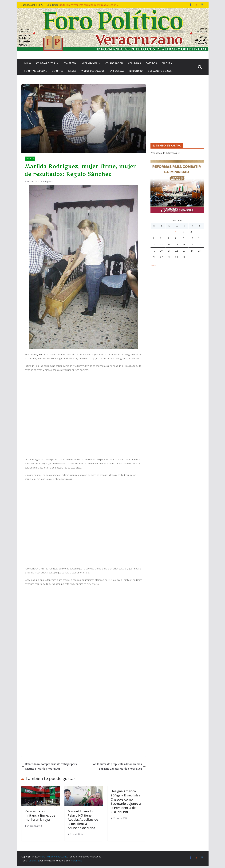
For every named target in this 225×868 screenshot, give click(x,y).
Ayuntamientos (45, 63)
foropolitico (49, 182)
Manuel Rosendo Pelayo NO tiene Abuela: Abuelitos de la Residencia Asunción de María (83, 820)
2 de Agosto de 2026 (160, 71)
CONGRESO (70, 63)
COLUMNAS (134, 63)
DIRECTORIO (136, 71)
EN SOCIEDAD (117, 71)
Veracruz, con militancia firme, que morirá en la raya (40, 815)
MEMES (72, 71)
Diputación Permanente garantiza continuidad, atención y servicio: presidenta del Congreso (88, 6)
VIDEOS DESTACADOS (93, 71)
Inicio (27, 63)
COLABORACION (114, 63)
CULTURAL (168, 63)
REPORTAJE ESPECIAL (35, 71)
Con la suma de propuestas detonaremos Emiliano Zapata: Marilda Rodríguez (119, 766)
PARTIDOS (151, 63)
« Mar (153, 265)
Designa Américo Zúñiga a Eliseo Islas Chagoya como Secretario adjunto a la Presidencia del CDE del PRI (126, 801)
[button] (57, 63)
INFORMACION (89, 63)
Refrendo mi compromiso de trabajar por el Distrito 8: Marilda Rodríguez (50, 766)
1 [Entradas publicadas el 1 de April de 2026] (176, 232)
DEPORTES (57, 71)
